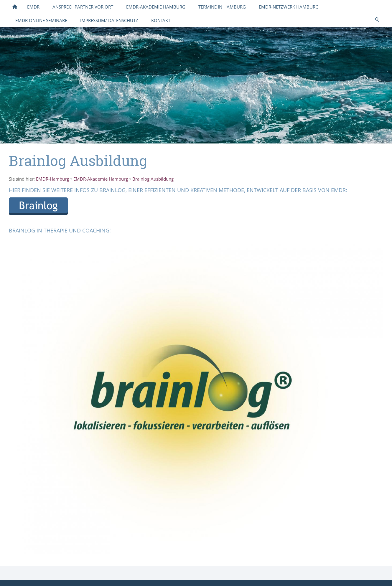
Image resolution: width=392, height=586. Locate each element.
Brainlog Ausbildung (153, 179)
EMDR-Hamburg (52, 179)
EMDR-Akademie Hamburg (101, 179)
